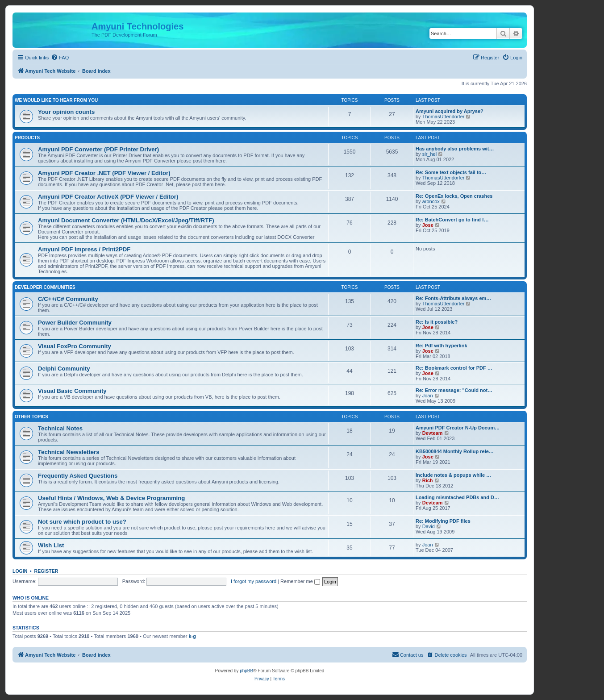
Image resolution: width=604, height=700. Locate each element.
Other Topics (31, 417)
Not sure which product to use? (82, 522)
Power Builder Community (75, 323)
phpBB (246, 671)
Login (20, 571)
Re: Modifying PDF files (443, 521)
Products (27, 138)
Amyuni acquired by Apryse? (450, 111)
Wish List (51, 545)
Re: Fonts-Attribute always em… (453, 298)
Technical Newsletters (69, 452)
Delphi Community (64, 369)
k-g (193, 636)
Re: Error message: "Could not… (454, 390)
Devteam (433, 433)
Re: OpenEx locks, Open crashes (454, 196)
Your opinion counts (66, 112)
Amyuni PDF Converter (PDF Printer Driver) (98, 149)
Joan (428, 396)
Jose (428, 225)
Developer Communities (45, 287)
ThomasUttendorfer (444, 117)
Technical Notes (60, 428)
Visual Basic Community (72, 391)
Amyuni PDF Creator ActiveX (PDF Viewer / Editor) (108, 197)
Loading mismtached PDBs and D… (457, 497)
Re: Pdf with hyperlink (442, 346)
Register (46, 571)
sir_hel (429, 154)
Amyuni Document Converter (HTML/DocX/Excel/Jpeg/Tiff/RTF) (126, 220)
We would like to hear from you (56, 100)
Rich (428, 480)
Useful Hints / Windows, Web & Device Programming (111, 498)
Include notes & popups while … (453, 475)
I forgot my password (254, 581)
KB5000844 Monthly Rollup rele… (455, 451)
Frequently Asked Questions (78, 476)
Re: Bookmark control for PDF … (454, 368)
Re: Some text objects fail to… (451, 172)
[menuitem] (60, 58)
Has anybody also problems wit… (455, 149)
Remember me (300, 581)
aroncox (431, 201)
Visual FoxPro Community (75, 346)
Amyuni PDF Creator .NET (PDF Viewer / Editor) (104, 173)
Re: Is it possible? (437, 322)
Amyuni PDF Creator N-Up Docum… (458, 428)
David (429, 526)
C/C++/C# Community (68, 299)
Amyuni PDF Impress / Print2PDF (84, 249)
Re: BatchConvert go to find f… (452, 220)
